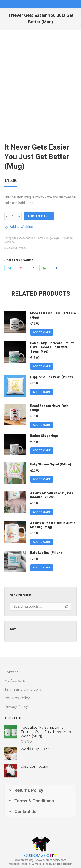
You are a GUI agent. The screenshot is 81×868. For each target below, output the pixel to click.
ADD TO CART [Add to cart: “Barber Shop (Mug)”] (42, 451)
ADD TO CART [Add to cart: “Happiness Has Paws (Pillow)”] (42, 392)
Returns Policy (17, 698)
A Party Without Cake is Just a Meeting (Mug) (53, 525)
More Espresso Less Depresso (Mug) (53, 315)
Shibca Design (63, 864)
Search (67, 607)
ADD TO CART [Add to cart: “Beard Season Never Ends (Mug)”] (42, 425)
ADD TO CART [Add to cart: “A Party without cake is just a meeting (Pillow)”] (42, 512)
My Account (15, 681)
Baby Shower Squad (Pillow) (51, 464)
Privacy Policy (16, 707)
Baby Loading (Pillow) (46, 553)
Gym (57, 238)
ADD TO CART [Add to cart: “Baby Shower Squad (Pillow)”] (42, 479)
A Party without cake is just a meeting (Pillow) (52, 495)
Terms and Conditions (23, 689)
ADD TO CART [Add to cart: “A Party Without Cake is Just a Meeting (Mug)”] (42, 542)
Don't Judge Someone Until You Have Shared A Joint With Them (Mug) (53, 347)
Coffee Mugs (44, 238)
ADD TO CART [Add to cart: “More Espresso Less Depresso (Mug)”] (42, 332)
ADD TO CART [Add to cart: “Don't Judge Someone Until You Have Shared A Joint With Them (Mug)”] (42, 366)
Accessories (27, 238)
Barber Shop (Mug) (44, 436)
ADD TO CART (39, 216)
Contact (11, 672)
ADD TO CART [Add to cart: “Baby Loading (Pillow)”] (42, 568)
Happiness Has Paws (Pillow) (52, 377)
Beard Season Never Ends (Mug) (49, 408)
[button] (19, 227)
